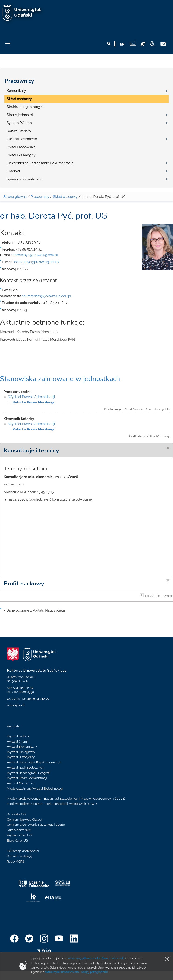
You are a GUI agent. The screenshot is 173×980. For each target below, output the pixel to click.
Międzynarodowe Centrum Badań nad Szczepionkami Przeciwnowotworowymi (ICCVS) (66, 799)
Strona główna (15, 197)
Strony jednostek (20, 115)
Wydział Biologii (18, 736)
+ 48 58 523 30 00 (37, 699)
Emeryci (13, 171)
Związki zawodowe (22, 139)
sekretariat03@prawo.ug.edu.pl (46, 296)
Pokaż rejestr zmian (157, 595)
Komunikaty (16, 91)
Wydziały (13, 726)
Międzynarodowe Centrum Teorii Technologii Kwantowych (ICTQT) (52, 804)
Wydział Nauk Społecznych (26, 768)
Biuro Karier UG (17, 841)
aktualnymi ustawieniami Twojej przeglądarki (76, 972)
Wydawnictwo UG (19, 835)
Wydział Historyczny (21, 757)
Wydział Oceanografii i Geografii (29, 773)
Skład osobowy (19, 99)
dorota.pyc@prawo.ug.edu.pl (35, 255)
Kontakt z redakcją (20, 856)
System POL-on (19, 123)
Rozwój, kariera (19, 131)
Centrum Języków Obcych (25, 820)
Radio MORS (16, 861)
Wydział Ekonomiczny (22, 747)
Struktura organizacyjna (26, 107)
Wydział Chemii (18, 741)
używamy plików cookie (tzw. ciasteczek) (96, 958)
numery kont (16, 705)
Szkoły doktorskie (19, 830)
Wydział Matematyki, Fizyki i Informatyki (34, 762)
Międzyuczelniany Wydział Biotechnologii (35, 789)
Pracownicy (19, 81)
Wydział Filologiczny (21, 752)
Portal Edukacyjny (21, 155)
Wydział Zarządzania (21, 783)
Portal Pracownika (21, 147)
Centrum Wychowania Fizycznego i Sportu (36, 825)
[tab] (86, 450)
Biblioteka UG (16, 814)
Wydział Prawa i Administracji (31, 397)
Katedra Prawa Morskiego (34, 402)
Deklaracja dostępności (23, 851)
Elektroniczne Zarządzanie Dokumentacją (40, 163)
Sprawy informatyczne (25, 179)
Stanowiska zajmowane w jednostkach (60, 379)
